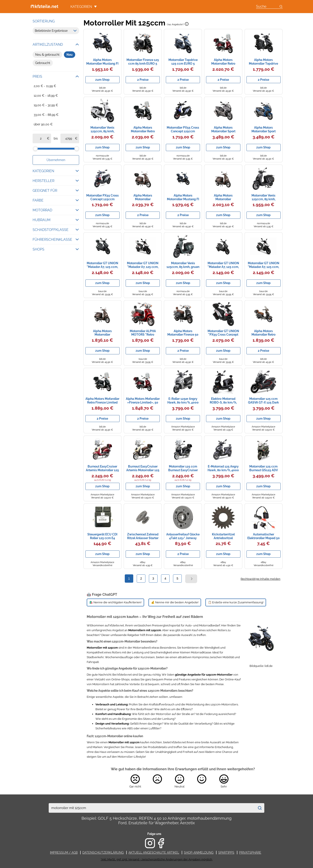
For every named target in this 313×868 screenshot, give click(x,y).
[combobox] (152, 808)
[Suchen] (260, 808)
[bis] (68, 138)
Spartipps (226, 853)
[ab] (41, 138)
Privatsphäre (250, 853)
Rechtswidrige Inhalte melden (261, 579)
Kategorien (84, 7)
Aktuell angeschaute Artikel (154, 853)
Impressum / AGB (64, 853)
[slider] (35, 148)
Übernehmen (56, 160)
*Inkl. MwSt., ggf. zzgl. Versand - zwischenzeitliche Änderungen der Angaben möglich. (157, 859)
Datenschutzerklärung (103, 853)
